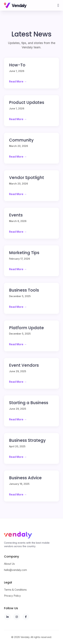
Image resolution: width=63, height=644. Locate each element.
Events (16, 215)
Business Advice (25, 478)
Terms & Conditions (15, 590)
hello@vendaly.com (15, 570)
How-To (17, 65)
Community (21, 140)
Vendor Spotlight (27, 178)
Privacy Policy (12, 596)
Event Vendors (24, 365)
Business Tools (24, 290)
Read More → (18, 81)
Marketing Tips (24, 253)
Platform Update (26, 328)
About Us (9, 564)
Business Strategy (27, 440)
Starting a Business (29, 403)
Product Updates (27, 102)
